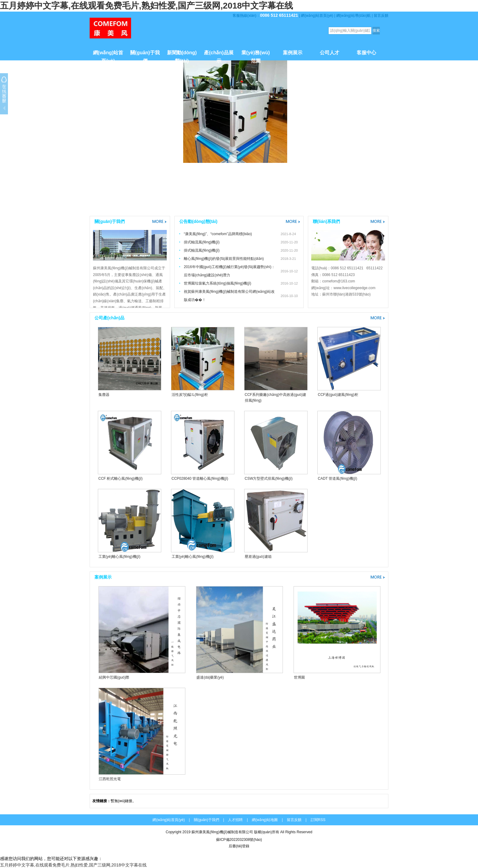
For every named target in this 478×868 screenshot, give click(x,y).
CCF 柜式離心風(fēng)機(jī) (121, 479)
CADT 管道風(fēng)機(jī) (338, 479)
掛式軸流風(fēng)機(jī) (202, 242)
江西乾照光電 (110, 779)
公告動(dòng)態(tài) (198, 221)
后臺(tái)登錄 (239, 846)
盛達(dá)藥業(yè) (210, 677)
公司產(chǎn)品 (109, 318)
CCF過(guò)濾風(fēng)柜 (338, 395)
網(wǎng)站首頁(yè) (317, 16)
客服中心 (366, 53)
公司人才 (330, 53)
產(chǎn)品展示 (219, 55)
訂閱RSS (318, 820)
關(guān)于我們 (145, 55)
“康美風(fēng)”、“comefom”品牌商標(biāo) (218, 234)
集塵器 (104, 395)
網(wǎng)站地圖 (265, 820)
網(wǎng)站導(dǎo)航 (353, 16)
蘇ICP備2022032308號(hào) (239, 840)
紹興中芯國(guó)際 (114, 677)
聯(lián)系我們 (326, 221)
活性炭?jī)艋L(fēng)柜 (190, 395)
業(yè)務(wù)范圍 (256, 55)
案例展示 (293, 53)
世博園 (299, 677)
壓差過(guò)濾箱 (258, 557)
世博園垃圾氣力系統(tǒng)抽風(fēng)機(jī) (218, 283)
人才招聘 (235, 820)
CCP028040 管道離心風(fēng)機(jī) (200, 479)
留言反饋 (381, 16)
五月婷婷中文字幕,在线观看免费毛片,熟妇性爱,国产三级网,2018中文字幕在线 (146, 6)
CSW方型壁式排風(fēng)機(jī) (269, 479)
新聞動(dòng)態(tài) (182, 55)
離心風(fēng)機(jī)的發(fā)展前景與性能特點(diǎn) (224, 259)
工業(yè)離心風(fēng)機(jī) (120, 557)
